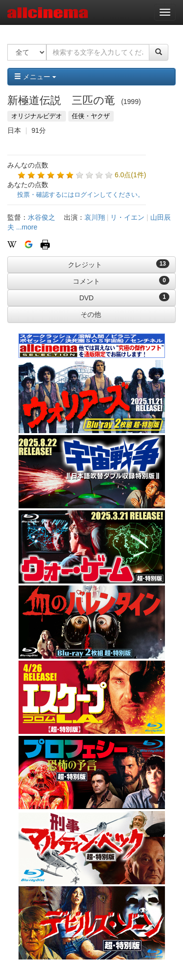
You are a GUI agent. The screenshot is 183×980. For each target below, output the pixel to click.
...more (27, 227)
